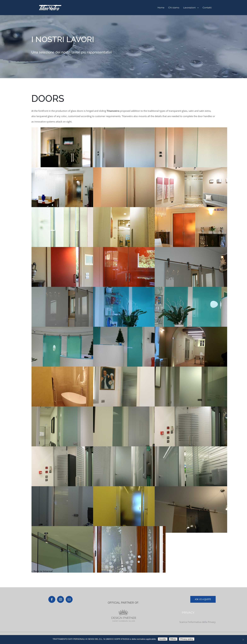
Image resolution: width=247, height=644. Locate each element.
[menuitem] (161, 8)
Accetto (163, 639)
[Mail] (69, 599)
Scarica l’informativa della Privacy (198, 622)
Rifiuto (173, 639)
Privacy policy (187, 639)
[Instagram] (60, 599)
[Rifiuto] (243, 640)
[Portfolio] (123, 47)
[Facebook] (52, 599)
